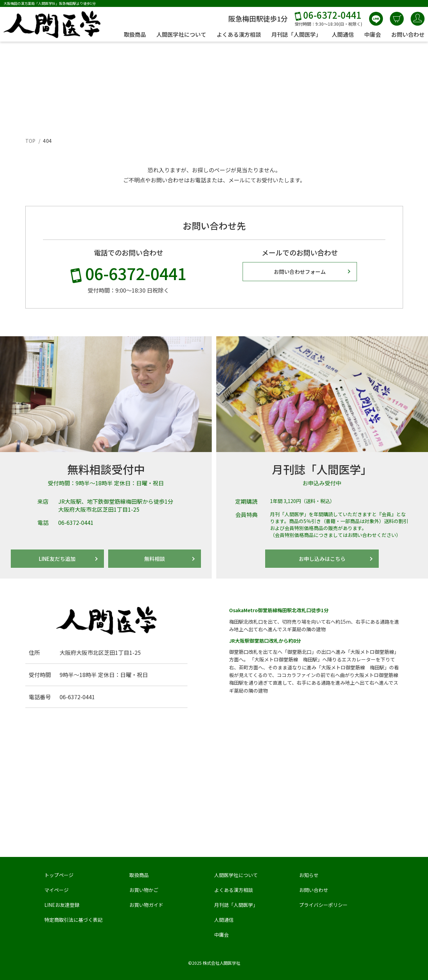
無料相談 (155, 559)
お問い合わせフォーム (300, 272)
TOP (30, 141)
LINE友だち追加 (57, 559)
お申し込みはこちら (322, 559)
